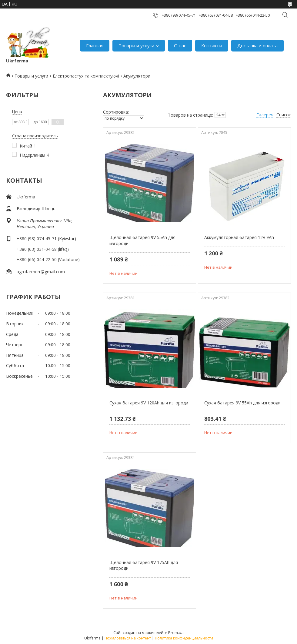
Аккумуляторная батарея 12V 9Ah (239, 237)
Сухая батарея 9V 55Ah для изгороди (242, 403)
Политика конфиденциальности (184, 638)
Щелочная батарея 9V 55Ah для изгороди (142, 240)
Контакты (212, 45)
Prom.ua (176, 632)
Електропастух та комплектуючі (86, 76)
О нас (180, 45)
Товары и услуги (136, 45)
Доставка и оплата (257, 45)
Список (284, 115)
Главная (95, 45)
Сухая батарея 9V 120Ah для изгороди (149, 403)
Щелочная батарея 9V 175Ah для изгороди (144, 565)
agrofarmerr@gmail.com (41, 272)
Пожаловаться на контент (128, 638)
